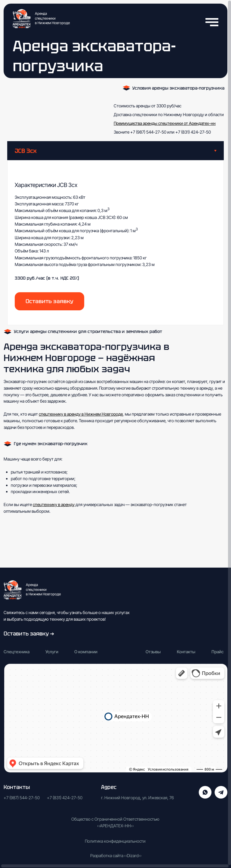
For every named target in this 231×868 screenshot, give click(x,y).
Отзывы (153, 652)
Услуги (52, 652)
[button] (49, 301)
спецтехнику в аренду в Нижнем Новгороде (81, 414)
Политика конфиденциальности (115, 841)
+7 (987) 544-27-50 (148, 132)
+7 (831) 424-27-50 (193, 132)
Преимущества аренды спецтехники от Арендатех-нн (165, 123)
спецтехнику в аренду (54, 504)
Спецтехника (17, 652)
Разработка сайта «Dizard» (116, 855)
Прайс (217, 652)
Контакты (186, 652)
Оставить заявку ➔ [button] (29, 634)
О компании (86, 652)
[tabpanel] (115, 243)
